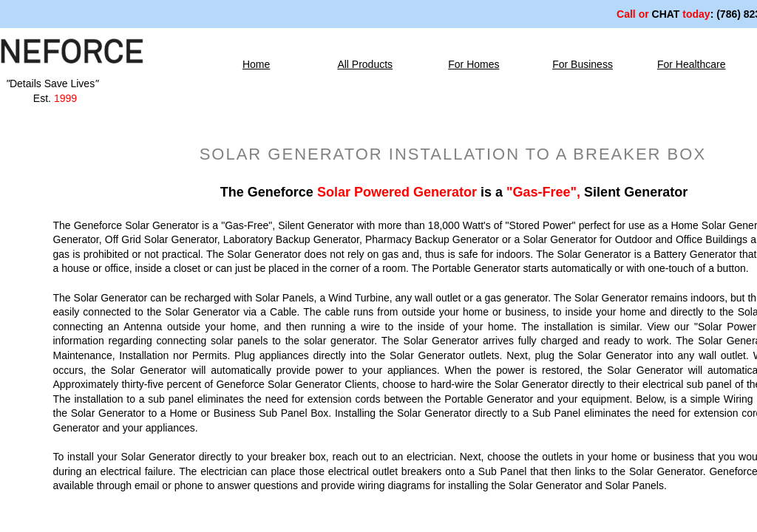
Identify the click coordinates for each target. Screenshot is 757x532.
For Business (583, 64)
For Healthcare (692, 64)
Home (256, 64)
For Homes (473, 64)
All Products (365, 64)
